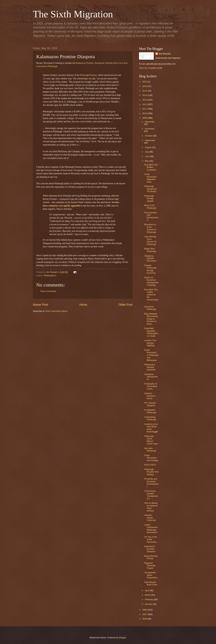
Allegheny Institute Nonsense (150, 258)
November (150, 129)
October (149, 136)
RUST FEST (150, 465)
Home (83, 305)
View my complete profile (151, 68)
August (148, 147)
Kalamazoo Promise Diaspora (150, 549)
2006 (145, 619)
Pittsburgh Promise (88, 75)
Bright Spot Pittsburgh (150, 250)
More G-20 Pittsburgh (150, 207)
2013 (145, 100)
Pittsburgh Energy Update (149, 198)
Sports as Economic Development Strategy (151, 281)
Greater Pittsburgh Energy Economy (150, 269)
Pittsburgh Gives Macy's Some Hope (151, 440)
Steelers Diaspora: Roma (150, 396)
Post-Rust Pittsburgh (150, 308)
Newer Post (40, 305)
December (150, 122)
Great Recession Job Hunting (151, 458)
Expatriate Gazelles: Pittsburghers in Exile (151, 332)
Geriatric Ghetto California (150, 518)
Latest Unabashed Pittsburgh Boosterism (151, 529)
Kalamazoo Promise (85, 63)
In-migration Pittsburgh (150, 411)
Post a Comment (48, 291)
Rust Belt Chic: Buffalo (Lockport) (151, 167)
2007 (145, 614)
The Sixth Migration (73, 14)
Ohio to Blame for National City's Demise (151, 507)
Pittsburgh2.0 (50, 275)
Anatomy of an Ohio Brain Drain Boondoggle (151, 428)
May (147, 161)
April (147, 590)
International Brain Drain (151, 583)
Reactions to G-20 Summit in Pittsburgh (150, 228)
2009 (145, 118)
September (150, 140)
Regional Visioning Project (150, 566)
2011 (145, 109)
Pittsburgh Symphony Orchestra (150, 189)
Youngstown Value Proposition (151, 575)
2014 (145, 95)
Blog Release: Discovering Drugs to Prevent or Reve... (151, 319)
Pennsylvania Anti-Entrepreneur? (151, 216)
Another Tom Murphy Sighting (150, 343)
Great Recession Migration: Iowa (150, 178)
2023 (145, 82)
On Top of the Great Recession (151, 539)
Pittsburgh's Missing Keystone (150, 367)
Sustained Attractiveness (151, 377)
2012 (145, 104)
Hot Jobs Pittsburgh (150, 449)
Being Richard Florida (151, 557)
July (147, 152)
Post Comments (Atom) (57, 311)
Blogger (123, 638)
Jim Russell (165, 54)
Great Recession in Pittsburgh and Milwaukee (151, 355)
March (148, 595)
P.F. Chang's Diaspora (150, 404)
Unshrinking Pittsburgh (150, 418)
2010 (145, 113)
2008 (145, 610)
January (149, 604)
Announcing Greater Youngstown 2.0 (151, 495)
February (149, 599)
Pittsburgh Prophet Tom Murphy (151, 472)
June (147, 156)
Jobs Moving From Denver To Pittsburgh (150, 240)
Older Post (126, 305)
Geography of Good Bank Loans (151, 386)
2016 (145, 86)
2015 (145, 91)
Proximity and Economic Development (151, 483)
